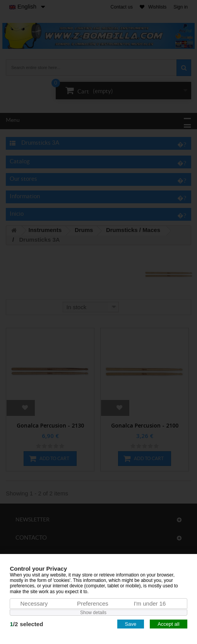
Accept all (168, 624)
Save (131, 624)
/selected (26, 624)
